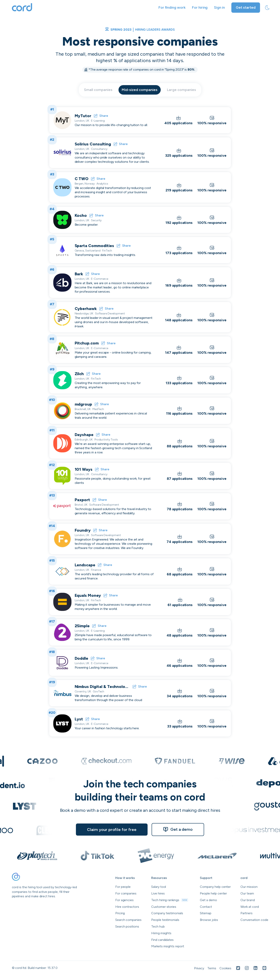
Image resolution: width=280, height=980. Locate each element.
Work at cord (250, 907)
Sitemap (206, 913)
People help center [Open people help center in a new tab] (213, 893)
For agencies (124, 900)
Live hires (158, 893)
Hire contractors (127, 907)
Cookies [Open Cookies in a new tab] (225, 968)
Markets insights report (168, 946)
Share (101, 116)
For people (123, 887)
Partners (246, 913)
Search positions (127, 926)
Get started (246, 7)
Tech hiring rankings (170, 900)
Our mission (249, 887)
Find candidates (162, 940)
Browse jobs (209, 920)
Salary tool (159, 887)
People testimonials (165, 920)
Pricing (120, 913)
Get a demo (178, 829)
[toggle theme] (267, 8)
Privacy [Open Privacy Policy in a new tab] (199, 968)
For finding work (172, 7)
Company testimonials (167, 913)
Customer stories (164, 907)
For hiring (200, 7)
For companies (126, 893)
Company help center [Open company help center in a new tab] (215, 887)
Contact (206, 907)
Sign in (219, 7)
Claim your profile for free (112, 830)
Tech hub (158, 926)
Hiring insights (161, 933)
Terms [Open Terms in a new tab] (212, 968)
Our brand (248, 900)
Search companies (128, 920)
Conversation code (254, 920)
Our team (247, 893)
